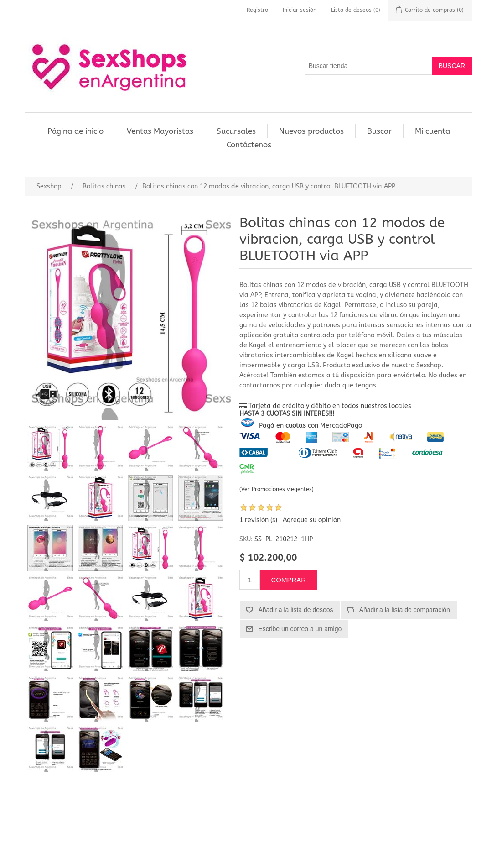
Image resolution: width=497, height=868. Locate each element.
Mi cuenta (432, 131)
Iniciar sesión (300, 10)
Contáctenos (249, 145)
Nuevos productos (311, 131)
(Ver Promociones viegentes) (277, 489)
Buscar (379, 131)
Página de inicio (75, 131)
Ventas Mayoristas (160, 131)
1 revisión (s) (258, 520)
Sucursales (236, 131)
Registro (257, 10)
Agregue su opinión (312, 520)
